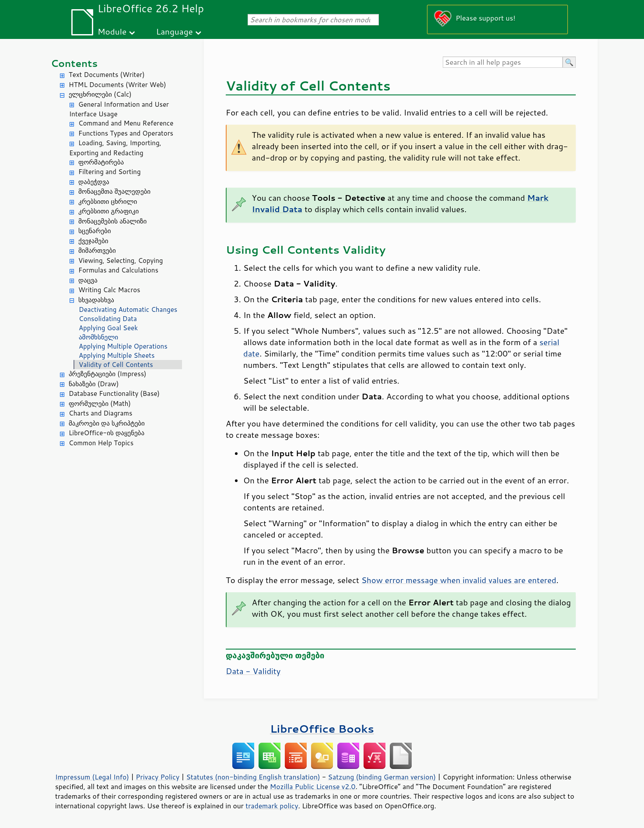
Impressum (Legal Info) (92, 777)
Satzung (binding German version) (382, 777)
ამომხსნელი (98, 337)
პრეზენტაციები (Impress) (108, 374)
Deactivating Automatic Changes (128, 309)
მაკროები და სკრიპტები (107, 423)
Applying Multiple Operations (123, 346)
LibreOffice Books (322, 728)
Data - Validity (253, 671)
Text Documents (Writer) (107, 75)
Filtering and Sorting (110, 172)
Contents (74, 63)
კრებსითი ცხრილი (108, 201)
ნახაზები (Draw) (94, 384)
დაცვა (88, 280)
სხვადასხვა (96, 300)
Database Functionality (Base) (114, 393)
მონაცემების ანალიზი (112, 221)
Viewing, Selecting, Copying (121, 260)
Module (112, 31)
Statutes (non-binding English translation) (253, 777)
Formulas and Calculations (118, 270)
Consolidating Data (108, 319)
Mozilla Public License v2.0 (313, 786)
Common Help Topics (101, 443)
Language (175, 31)
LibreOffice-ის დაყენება (107, 433)
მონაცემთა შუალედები (114, 191)
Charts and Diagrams (100, 413)
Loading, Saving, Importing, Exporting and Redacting (115, 148)
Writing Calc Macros (109, 290)
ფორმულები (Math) (100, 404)
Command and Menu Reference (126, 123)
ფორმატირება (101, 162)
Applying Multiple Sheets (117, 355)
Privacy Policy (157, 777)
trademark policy (272, 806)
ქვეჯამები (93, 241)
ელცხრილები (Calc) (100, 94)
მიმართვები (97, 250)
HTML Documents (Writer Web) (117, 85)
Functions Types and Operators (126, 133)
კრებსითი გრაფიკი (108, 211)
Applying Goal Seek (108, 328)
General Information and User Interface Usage (119, 109)
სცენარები (95, 231)
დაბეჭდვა (94, 182)
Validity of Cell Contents (116, 365)
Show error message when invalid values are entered (459, 580)
